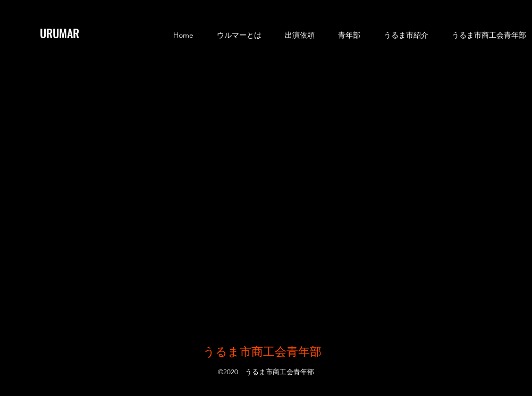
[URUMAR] (67, 33)
